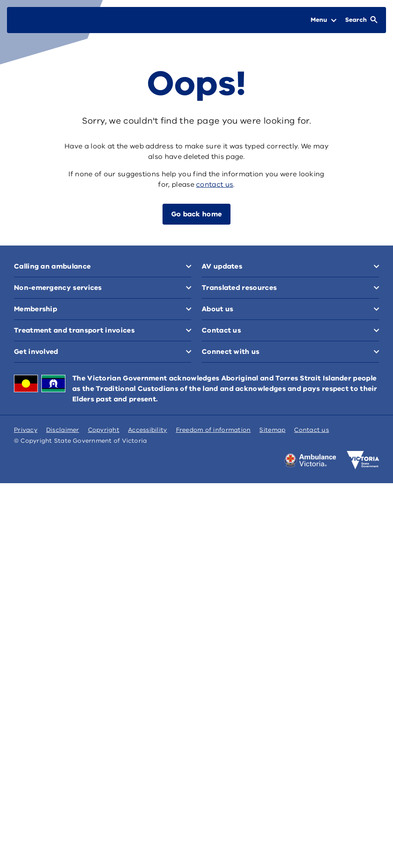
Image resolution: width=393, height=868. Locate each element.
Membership (36, 288)
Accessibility (148, 815)
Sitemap (272, 815)
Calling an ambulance (52, 266)
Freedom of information (213, 815)
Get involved (36, 407)
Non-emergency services (246, 266)
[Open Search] (361, 20)
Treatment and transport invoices (262, 288)
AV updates (222, 407)
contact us (215, 185)
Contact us (34, 658)
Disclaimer (63, 815)
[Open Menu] (324, 20)
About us (217, 525)
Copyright (104, 815)
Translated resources (51, 525)
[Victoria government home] (363, 845)
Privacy (26, 815)
